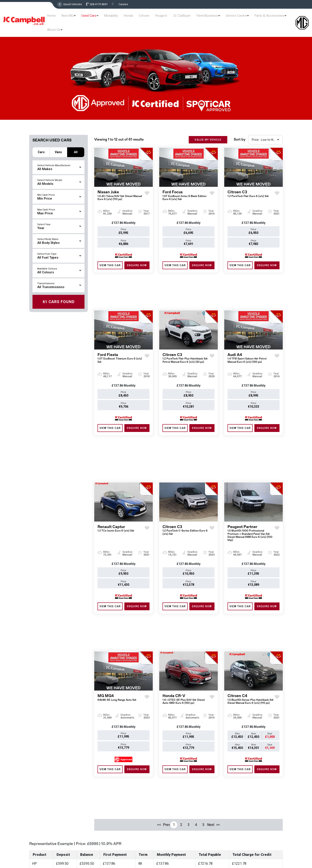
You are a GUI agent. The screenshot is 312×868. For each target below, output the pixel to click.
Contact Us (167, 832)
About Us (283, 18)
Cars (41, 142)
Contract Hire (168, 817)
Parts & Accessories (256, 18)
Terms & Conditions (248, 849)
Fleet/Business (198, 18)
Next (211, 680)
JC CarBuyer (175, 18)
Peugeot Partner (251, 455)
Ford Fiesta (121, 320)
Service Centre (225, 18)
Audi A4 (251, 320)
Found (59, 292)
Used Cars (94, 18)
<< (159, 680)
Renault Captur (116, 450)
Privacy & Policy (274, 849)
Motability (114, 18)
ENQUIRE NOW (137, 259)
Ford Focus (186, 189)
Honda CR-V (186, 589)
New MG (76, 18)
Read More (111, 863)
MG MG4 (117, 588)
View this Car (110, 259)
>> (218, 680)
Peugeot (157, 18)
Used (163, 788)
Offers (164, 795)
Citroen (143, 18)
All (76, 142)
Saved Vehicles (73, 4)
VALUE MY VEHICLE (208, 133)
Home (62, 18)
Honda (129, 18)
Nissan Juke (121, 189)
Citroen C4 (251, 589)
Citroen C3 (248, 188)
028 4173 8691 (99, 4)
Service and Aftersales (174, 810)
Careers (123, 4)
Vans (58, 142)
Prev (166, 680)
